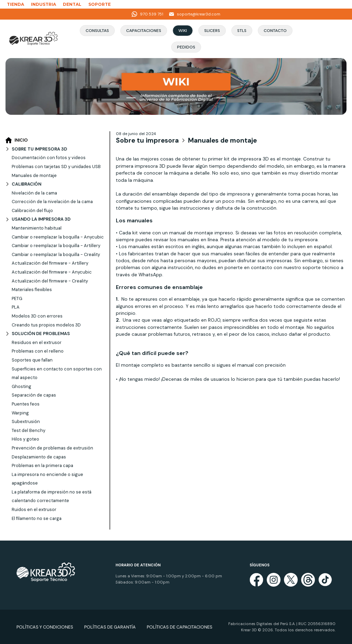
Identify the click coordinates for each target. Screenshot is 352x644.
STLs (242, 31)
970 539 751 (147, 14)
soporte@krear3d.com (195, 14)
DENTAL (72, 4)
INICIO (17, 140)
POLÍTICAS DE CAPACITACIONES (180, 627)
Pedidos (186, 47)
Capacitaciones (144, 31)
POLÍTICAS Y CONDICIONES (45, 627)
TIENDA (15, 4)
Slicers (212, 31)
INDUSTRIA (43, 4)
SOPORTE (100, 4)
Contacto (275, 31)
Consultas (97, 31)
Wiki (183, 31)
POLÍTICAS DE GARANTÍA (110, 627)
